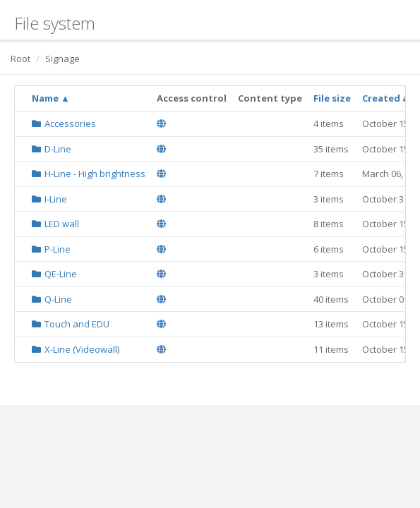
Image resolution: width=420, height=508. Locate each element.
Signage (62, 59)
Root (20, 59)
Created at (388, 98)
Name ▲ (51, 98)
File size (332, 98)
